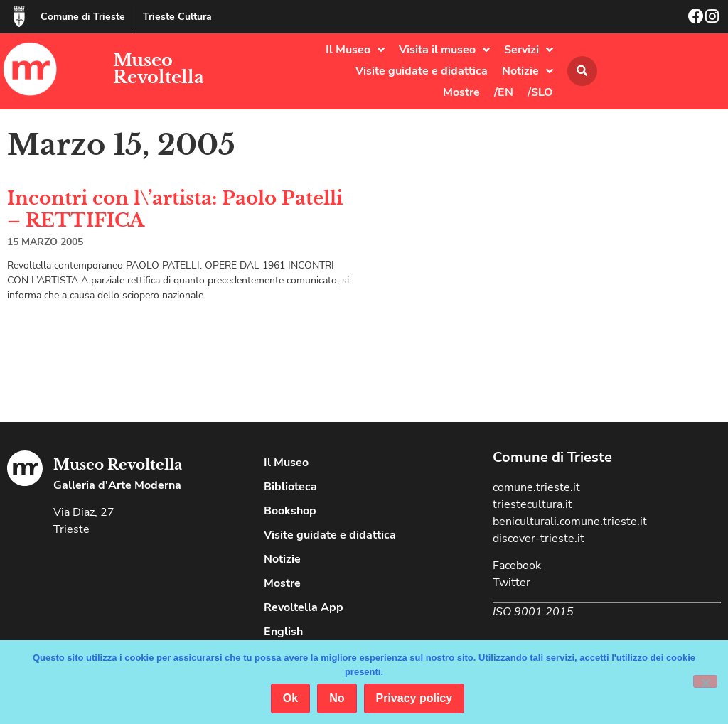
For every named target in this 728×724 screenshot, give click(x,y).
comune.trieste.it (536, 487)
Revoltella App (304, 607)
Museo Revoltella (159, 69)
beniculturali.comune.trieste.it (570, 522)
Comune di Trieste (83, 17)
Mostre (461, 92)
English (283, 632)
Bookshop (290, 511)
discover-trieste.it (539, 539)
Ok (290, 698)
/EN (504, 92)
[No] (705, 681)
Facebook (517, 566)
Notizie (528, 71)
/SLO (540, 92)
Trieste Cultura (177, 17)
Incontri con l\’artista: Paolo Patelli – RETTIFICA (175, 209)
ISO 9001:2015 (533, 612)
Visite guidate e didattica (422, 71)
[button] (582, 71)
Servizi (529, 50)
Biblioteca (290, 487)
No (337, 698)
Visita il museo (444, 50)
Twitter (512, 583)
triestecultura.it (532, 504)
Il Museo (355, 50)
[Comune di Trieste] (19, 16)
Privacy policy (414, 698)
